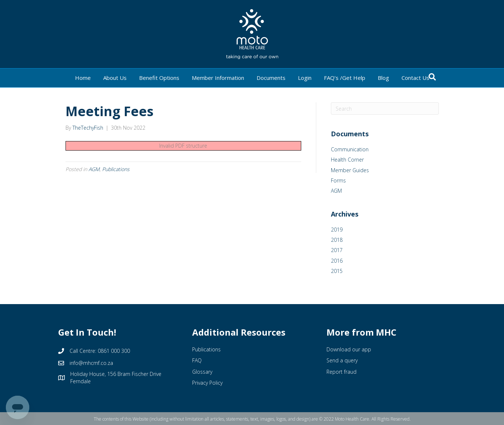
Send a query (342, 360)
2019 (337, 230)
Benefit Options (159, 78)
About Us (115, 78)
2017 (337, 250)
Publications (116, 169)
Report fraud (341, 372)
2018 (337, 240)
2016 (337, 261)
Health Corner (347, 160)
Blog (383, 78)
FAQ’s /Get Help (345, 78)
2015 (337, 271)
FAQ (197, 360)
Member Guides (350, 170)
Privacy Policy (207, 383)
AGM (94, 169)
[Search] (432, 77)
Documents (271, 78)
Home (83, 78)
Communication (350, 149)
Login (305, 78)
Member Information (218, 78)
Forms (338, 180)
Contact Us (415, 78)
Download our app (349, 349)
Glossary (202, 372)
